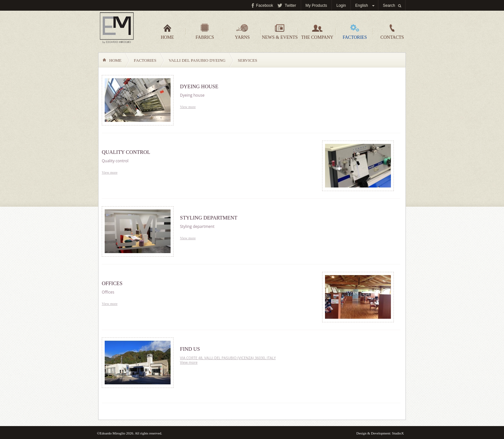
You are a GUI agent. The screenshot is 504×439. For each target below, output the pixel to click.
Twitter (290, 5)
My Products (316, 5)
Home (167, 32)
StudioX (398, 433)
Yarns (242, 32)
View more (188, 107)
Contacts (392, 32)
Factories (355, 32)
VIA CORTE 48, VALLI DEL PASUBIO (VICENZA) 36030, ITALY (228, 358)
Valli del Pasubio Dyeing (197, 60)
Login (341, 5)
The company (317, 32)
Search (389, 5)
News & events (280, 32)
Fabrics (205, 32)
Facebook (265, 5)
